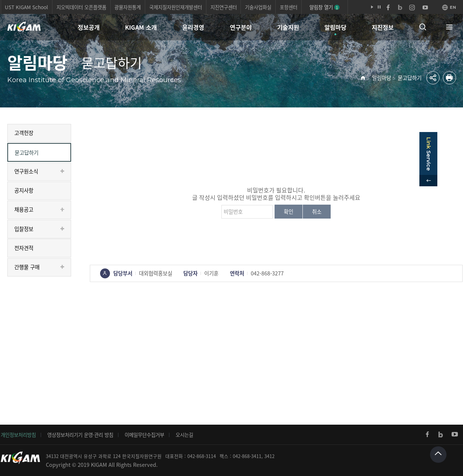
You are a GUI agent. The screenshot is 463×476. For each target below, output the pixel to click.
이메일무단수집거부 (144, 435)
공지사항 (24, 190)
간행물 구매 (27, 267)
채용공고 (24, 209)
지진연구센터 (224, 7)
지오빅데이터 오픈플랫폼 (81, 7)
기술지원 (288, 27)
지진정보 (383, 27)
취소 (317, 212)
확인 (289, 212)
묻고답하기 (410, 78)
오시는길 (184, 435)
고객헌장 (24, 133)
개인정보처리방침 (18, 435)
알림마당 (335, 27)
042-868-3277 (267, 273)
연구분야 (241, 27)
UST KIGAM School (26, 7)
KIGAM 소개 (141, 27)
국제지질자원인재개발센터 (176, 7)
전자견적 (24, 248)
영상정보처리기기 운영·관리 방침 (80, 435)
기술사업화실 (258, 7)
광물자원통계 (128, 7)
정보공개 (89, 27)
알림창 (324, 7)
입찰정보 (24, 229)
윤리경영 (193, 27)
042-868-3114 (202, 456)
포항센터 (289, 7)
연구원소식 (26, 171)
